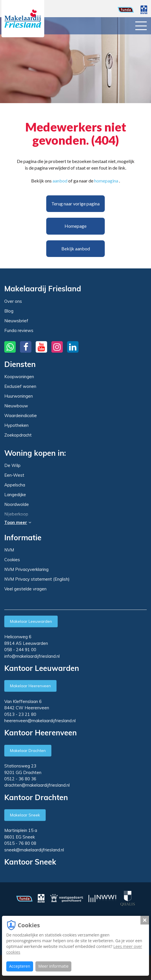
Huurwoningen (19, 396)
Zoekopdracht (18, 435)
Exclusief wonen (20, 386)
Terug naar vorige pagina (75, 204)
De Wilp (12, 466)
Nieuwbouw (16, 406)
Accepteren (20, 966)
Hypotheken (16, 425)
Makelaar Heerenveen (30, 686)
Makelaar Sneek (25, 815)
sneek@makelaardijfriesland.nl (34, 850)
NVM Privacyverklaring (26, 569)
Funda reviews (19, 330)
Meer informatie (53, 966)
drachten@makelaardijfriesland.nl (37, 785)
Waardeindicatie (21, 416)
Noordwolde (17, 504)
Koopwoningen (19, 377)
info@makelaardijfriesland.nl (32, 656)
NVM (9, 550)
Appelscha (15, 485)
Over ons (13, 301)
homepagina (106, 181)
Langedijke (15, 495)
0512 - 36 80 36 (20, 779)
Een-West (14, 475)
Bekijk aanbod (76, 249)
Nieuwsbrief (16, 321)
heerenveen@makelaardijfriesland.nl (40, 721)
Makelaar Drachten (28, 751)
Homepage (75, 226)
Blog (9, 311)
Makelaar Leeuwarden (31, 621)
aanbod (60, 181)
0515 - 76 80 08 (20, 843)
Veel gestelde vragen (25, 589)
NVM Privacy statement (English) (37, 579)
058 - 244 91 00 (20, 650)
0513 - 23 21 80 (20, 714)
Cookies (12, 560)
